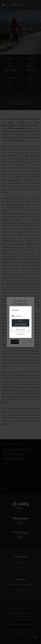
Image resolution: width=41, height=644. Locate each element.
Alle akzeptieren (20, 323)
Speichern (21, 330)
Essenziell (18, 316)
